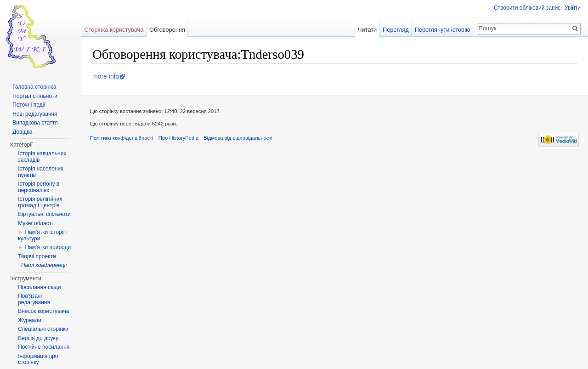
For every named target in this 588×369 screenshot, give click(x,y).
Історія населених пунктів (41, 172)
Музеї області (35, 223)
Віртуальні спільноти (44, 214)
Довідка (22, 132)
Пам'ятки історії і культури (43, 235)
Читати (367, 30)
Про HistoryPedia (178, 138)
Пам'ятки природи (48, 247)
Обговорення (167, 30)
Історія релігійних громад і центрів (40, 202)
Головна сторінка (34, 87)
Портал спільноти (35, 96)
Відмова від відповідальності (238, 138)
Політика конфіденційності (122, 138)
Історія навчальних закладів (42, 157)
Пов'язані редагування (34, 299)
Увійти (573, 8)
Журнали (30, 320)
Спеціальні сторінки (43, 329)
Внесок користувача (43, 311)
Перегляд (396, 30)
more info (106, 76)
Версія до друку (38, 338)
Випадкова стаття (35, 123)
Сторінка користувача (114, 30)
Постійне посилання (44, 347)
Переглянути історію (443, 30)
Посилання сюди (39, 287)
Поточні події (29, 105)
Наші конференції (44, 265)
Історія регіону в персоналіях (39, 187)
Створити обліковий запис (527, 8)
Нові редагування (35, 114)
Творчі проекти (37, 256)
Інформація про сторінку (38, 359)
